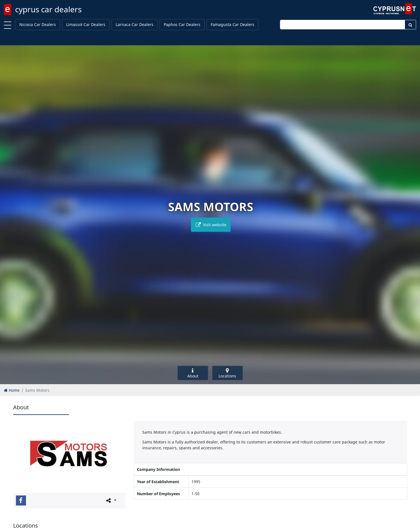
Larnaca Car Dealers (135, 24)
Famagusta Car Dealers (232, 24)
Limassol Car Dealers (86, 24)
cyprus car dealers (48, 9)
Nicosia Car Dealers (38, 24)
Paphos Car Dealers (182, 24)
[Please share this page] (111, 500)
